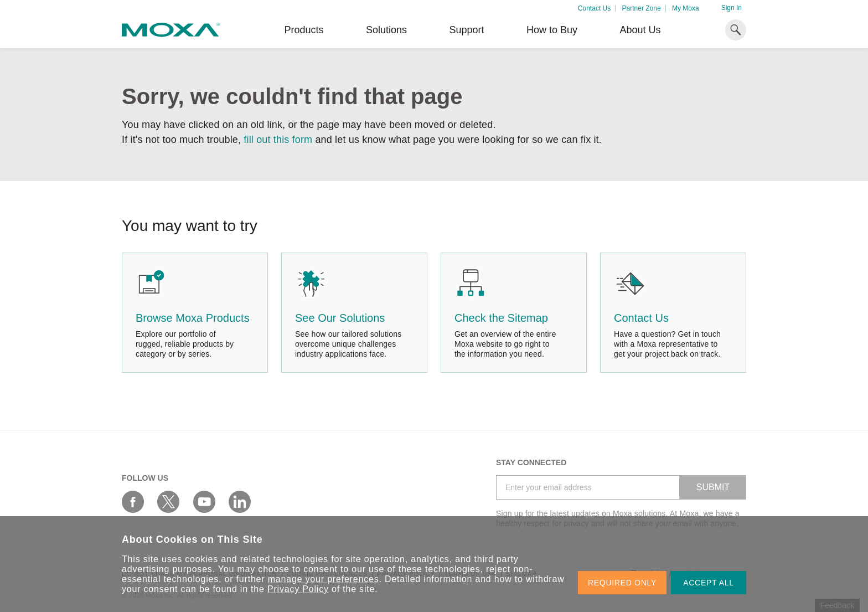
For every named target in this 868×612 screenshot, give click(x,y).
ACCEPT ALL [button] (709, 583)
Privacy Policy (298, 589)
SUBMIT (713, 487)
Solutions (386, 30)
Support (466, 30)
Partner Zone (642, 8)
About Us (640, 30)
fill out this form (278, 140)
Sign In (732, 8)
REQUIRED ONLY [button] (622, 583)
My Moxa (686, 8)
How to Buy (552, 30)
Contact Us (594, 8)
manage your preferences (324, 579)
